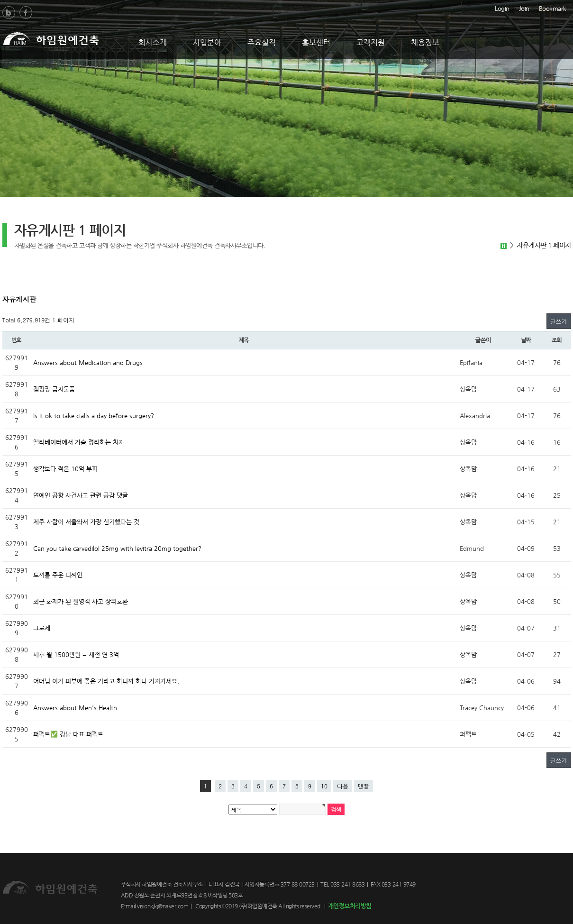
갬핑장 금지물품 (54, 389)
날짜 (526, 340)
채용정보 (425, 42)
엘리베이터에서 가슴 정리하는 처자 (79, 442)
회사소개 (153, 42)
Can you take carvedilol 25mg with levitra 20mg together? (117, 548)
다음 (343, 786)
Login (502, 8)
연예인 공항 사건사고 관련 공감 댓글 (81, 495)
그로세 (42, 628)
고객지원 (371, 42)
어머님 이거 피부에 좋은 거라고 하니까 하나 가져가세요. (106, 681)
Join (524, 8)
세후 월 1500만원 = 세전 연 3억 (76, 654)
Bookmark (553, 8)
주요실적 (262, 42)
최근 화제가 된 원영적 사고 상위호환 (81, 601)
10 (324, 786)
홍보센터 (316, 42)
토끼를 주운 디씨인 (58, 575)
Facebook (26, 13)
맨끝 (364, 786)
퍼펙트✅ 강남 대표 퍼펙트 (68, 734)
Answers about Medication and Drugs (88, 362)
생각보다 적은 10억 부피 (65, 469)
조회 (557, 340)
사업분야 (207, 42)
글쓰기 (559, 321)
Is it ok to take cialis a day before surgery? (94, 416)
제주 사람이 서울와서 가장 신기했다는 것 (86, 522)
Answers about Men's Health (75, 708)
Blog (9, 13)
